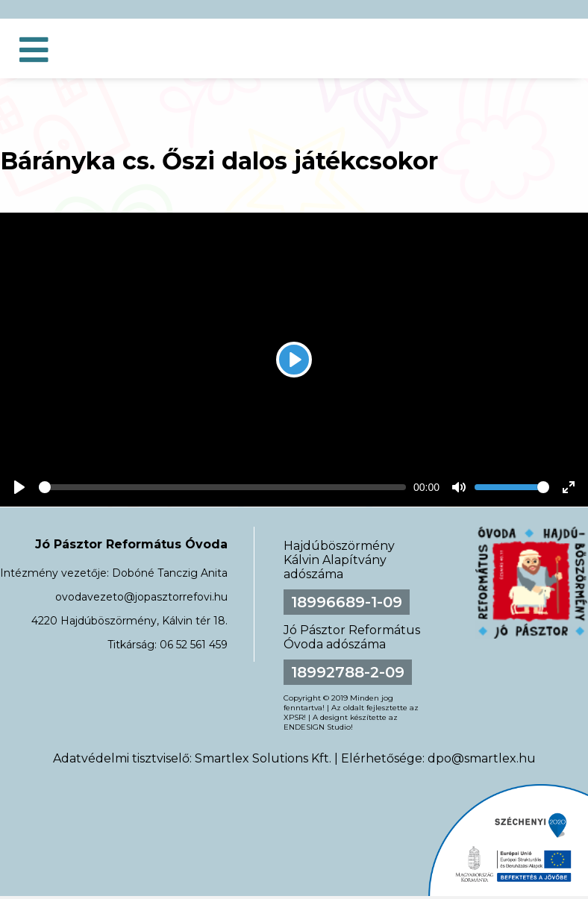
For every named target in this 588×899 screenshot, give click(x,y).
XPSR (294, 717)
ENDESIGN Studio (317, 727)
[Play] (294, 360)
